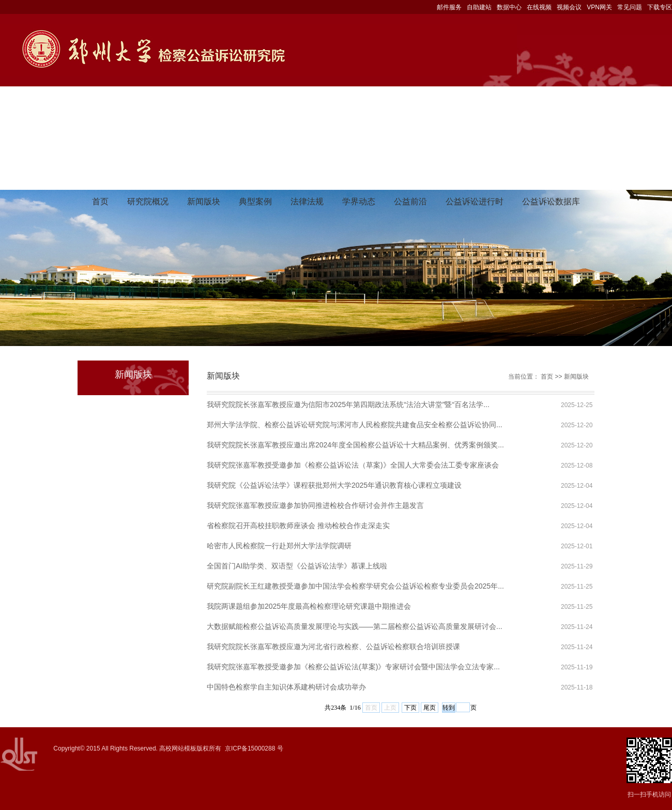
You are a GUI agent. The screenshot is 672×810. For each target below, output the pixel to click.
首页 (100, 201)
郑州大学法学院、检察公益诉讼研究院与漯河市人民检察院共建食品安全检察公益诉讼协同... (355, 425)
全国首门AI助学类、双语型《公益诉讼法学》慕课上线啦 (297, 566)
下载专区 (660, 7)
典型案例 (255, 201)
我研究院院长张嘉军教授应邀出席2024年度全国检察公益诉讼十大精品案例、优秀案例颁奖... (355, 445)
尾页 (430, 708)
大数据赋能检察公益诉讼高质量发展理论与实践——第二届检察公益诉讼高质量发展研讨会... (355, 626)
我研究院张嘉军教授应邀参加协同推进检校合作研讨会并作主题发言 (315, 505)
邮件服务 (449, 7)
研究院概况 (148, 201)
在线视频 (539, 7)
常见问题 (630, 7)
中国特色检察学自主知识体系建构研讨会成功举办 (286, 687)
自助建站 (479, 7)
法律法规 (307, 201)
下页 (410, 708)
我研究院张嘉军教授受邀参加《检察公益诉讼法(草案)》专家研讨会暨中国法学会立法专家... (353, 667)
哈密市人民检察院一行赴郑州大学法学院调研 (279, 546)
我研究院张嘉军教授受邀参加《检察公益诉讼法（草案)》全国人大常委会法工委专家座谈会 (353, 465)
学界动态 (359, 201)
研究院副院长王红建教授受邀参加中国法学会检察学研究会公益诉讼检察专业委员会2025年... (355, 586)
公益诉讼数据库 (551, 201)
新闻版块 (204, 201)
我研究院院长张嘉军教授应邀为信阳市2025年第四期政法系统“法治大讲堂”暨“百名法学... (348, 404)
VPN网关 (599, 7)
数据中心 (509, 7)
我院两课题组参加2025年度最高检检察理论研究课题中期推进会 (309, 606)
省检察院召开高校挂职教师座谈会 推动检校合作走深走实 (298, 526)
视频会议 (569, 7)
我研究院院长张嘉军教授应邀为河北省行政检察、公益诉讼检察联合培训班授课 (333, 647)
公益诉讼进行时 (475, 201)
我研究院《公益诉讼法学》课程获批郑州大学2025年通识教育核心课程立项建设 (334, 485)
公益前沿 (410, 201)
